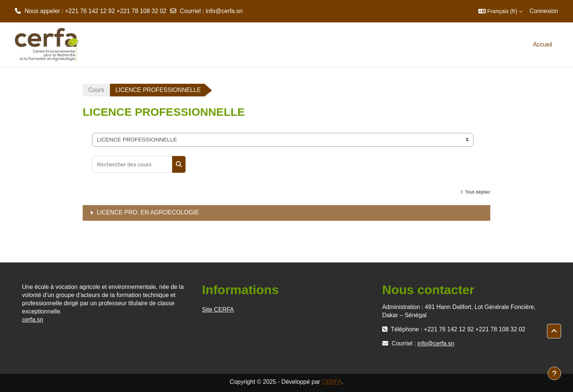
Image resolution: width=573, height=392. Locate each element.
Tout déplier (478, 192)
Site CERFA (218, 310)
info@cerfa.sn (224, 11)
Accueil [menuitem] (542, 44)
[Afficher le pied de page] (554, 373)
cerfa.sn (33, 320)
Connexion (544, 11)
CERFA (332, 382)
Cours (96, 90)
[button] (500, 11)
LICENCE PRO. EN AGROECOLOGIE (148, 212)
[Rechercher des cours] (132, 164)
